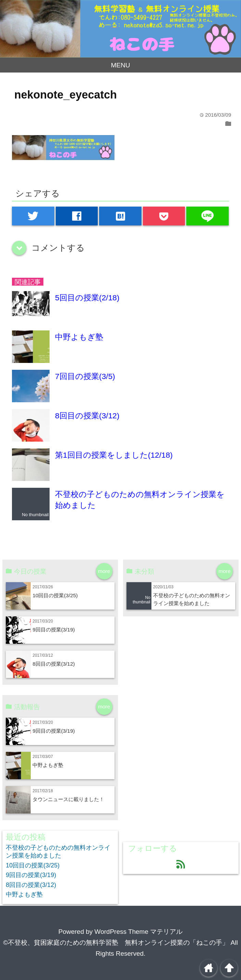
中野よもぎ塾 (79, 337)
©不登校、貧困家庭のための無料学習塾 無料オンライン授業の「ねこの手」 (116, 943)
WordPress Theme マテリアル (138, 932)
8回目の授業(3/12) (87, 416)
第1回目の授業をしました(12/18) (114, 455)
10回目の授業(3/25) (55, 595)
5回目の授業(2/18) (87, 298)
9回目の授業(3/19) (53, 630)
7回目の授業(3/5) (85, 376)
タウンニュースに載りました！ (68, 799)
